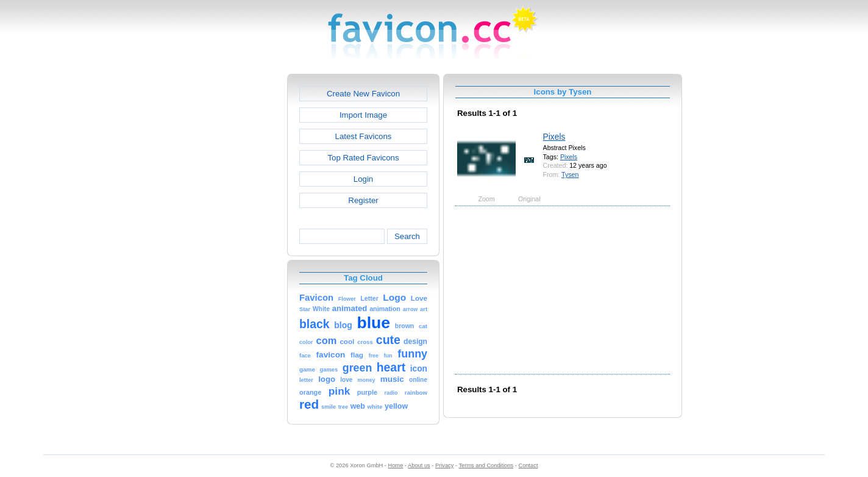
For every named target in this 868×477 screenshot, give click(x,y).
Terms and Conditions (486, 465)
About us (419, 465)
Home (396, 465)
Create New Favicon (363, 94)
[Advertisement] (235, 257)
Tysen (570, 174)
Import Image (363, 115)
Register (363, 200)
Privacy (444, 465)
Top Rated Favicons (363, 158)
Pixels (554, 137)
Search (407, 236)
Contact (528, 465)
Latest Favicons (364, 136)
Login (363, 179)
